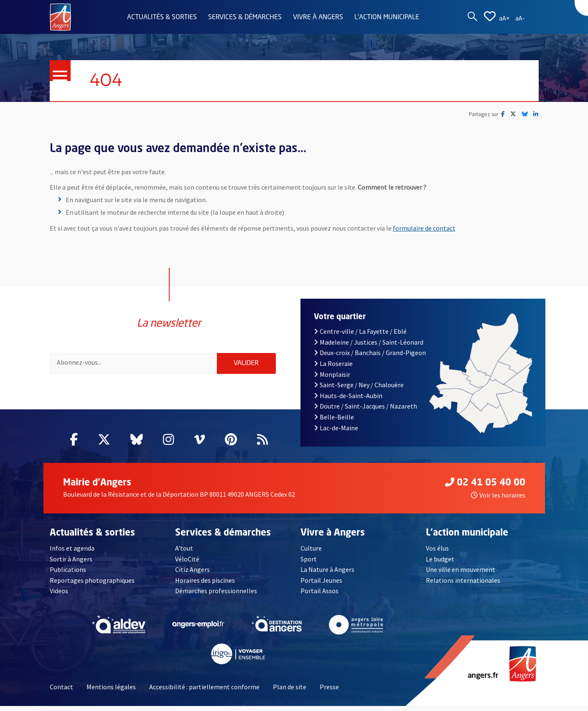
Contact (61, 692)
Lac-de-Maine (336, 433)
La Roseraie (333, 368)
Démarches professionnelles (216, 596)
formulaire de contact (424, 228)
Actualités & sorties (162, 18)
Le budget (440, 564)
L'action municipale (387, 18)
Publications (68, 575)
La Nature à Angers (327, 575)
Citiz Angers (192, 575)
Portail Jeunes (321, 585)
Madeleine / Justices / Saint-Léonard (369, 347)
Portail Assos (319, 596)
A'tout (184, 553)
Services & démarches (245, 18)
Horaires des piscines (205, 585)
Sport (309, 564)
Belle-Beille (334, 422)
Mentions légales (111, 692)
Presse (329, 692)
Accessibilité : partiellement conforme (204, 692)
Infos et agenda (72, 553)
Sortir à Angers (71, 564)
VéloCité (187, 564)
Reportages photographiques (92, 585)
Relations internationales (463, 585)
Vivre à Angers (318, 18)
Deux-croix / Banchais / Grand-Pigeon (370, 358)
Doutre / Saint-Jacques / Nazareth (365, 411)
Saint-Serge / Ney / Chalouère (359, 390)
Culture (311, 553)
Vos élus (437, 553)
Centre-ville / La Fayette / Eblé (360, 336)
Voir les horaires (498, 500)
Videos (59, 596)
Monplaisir (332, 379)
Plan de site (290, 692)
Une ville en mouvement (461, 575)
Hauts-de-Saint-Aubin (348, 401)
